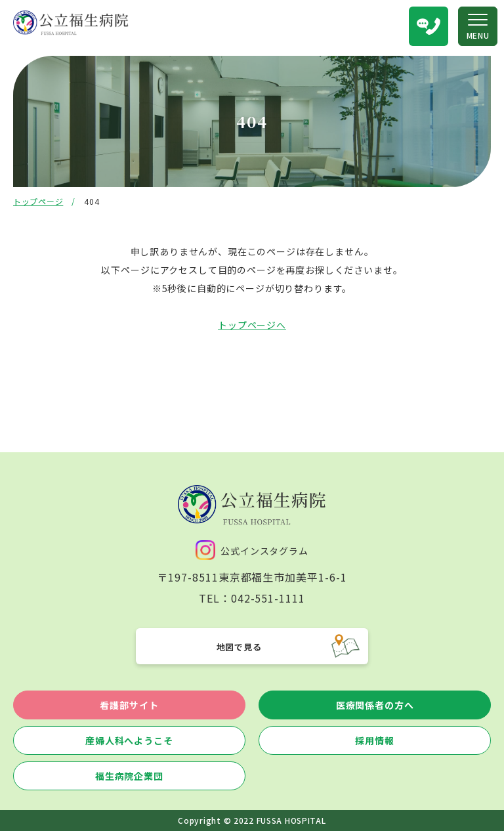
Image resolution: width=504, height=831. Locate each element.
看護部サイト (129, 705)
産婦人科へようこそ (129, 740)
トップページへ (252, 325)
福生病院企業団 (129, 776)
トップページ (38, 201)
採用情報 (374, 740)
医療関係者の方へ (375, 705)
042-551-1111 (268, 598)
